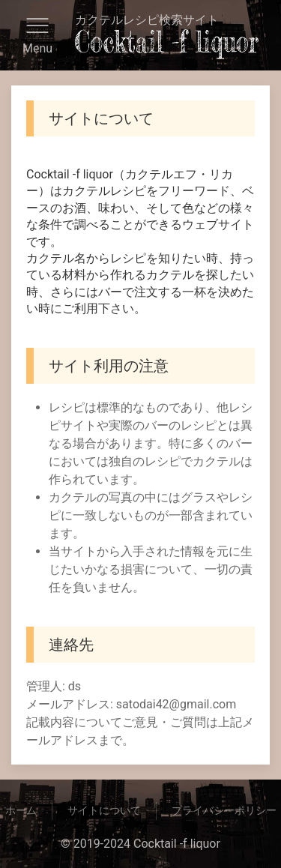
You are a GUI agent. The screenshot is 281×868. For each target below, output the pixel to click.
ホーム (21, 810)
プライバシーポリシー (224, 810)
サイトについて (104, 810)
